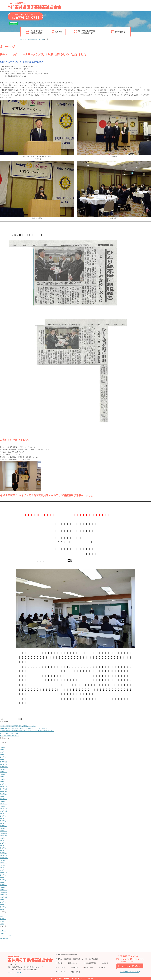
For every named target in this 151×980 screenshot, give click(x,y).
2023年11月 (4, 811)
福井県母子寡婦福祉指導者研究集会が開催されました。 (19, 726)
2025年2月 (4, 782)
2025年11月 (4, 764)
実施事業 (58, 32)
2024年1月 (4, 806)
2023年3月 (4, 826)
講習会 (2, 921)
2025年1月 (4, 784)
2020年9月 (4, 875)
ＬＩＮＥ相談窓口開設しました (11, 733)
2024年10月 (4, 791)
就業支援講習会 (91, 963)
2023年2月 (4, 828)
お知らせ (3, 919)
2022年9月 (4, 838)
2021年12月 (4, 855)
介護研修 (105, 963)
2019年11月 (4, 895)
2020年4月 (4, 885)
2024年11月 (4, 789)
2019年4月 (4, 909)
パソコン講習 (61, 967)
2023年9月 (4, 814)
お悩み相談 (75, 967)
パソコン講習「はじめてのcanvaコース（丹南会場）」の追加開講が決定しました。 (29, 731)
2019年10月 (4, 897)
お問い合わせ (120, 32)
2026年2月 (4, 757)
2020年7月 (4, 877)
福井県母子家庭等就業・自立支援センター (88, 32)
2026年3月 (4, 755)
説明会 (2, 924)
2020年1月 (4, 890)
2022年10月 (4, 836)
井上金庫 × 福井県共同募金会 (10, 736)
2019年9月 (4, 900)
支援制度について (74, 963)
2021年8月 (4, 863)
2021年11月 (4, 858)
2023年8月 (4, 816)
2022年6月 (4, 843)
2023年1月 (4, 831)
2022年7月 (4, 841)
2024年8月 (4, 796)
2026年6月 (4, 747)
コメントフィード (6, 936)
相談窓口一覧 (89, 967)
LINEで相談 (18, 25)
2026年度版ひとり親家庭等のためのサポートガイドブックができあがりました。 (28, 728)
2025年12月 (4, 762)
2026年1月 (4, 759)
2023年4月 (4, 823)
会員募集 (102, 967)
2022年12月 (4, 833)
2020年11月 (4, 873)
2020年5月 (4, 882)
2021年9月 (4, 860)
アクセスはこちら (14, 972)
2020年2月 (4, 887)
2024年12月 (4, 786)
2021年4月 (4, 865)
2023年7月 (4, 818)
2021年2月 (4, 868)
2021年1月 (4, 870)
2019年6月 (4, 904)
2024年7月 (4, 799)
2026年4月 (4, 752)
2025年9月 (4, 769)
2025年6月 (4, 777)
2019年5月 (4, 907)
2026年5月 (4, 750)
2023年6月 (4, 821)
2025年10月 (4, 767)
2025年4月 (4, 779)
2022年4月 (4, 848)
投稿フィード (5, 933)
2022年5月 (4, 845)
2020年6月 (4, 880)
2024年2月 (4, 804)
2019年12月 (4, 892)
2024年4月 (4, 801)
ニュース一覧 (61, 972)
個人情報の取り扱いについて (129, 972)
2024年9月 (4, 794)
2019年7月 (4, 902)
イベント (3, 916)
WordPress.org (5, 938)
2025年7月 (4, 774)
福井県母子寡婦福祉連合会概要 (36, 32)
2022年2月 (4, 850)
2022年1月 (4, 853)
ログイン (3, 931)
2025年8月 (4, 772)
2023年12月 (4, 809)
